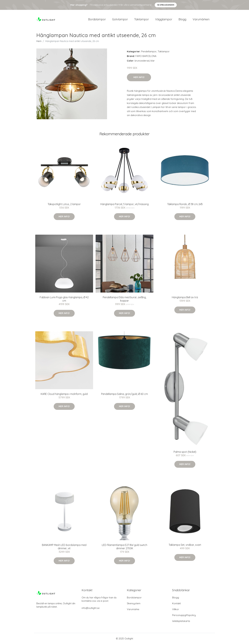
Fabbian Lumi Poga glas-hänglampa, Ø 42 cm (64, 299)
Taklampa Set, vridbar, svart (185, 545)
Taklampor (141, 19)
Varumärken (201, 19)
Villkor (176, 609)
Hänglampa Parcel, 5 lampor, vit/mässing (124, 204)
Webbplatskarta (181, 621)
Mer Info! (139, 77)
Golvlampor (120, 19)
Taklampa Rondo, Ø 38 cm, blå (185, 204)
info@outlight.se (91, 608)
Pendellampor (149, 51)
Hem (39, 41)
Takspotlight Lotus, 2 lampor (64, 204)
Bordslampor (97, 19)
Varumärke (133, 609)
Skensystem (134, 603)
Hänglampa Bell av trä (185, 297)
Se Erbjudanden (166, 5)
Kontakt (177, 603)
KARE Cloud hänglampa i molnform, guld (64, 394)
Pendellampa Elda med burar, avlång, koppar (124, 299)
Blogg (182, 19)
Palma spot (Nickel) (185, 452)
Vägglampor (164, 19)
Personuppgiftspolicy (184, 615)
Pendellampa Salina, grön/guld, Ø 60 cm (124, 394)
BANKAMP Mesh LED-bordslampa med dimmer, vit (64, 547)
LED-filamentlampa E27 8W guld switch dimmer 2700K (124, 547)
